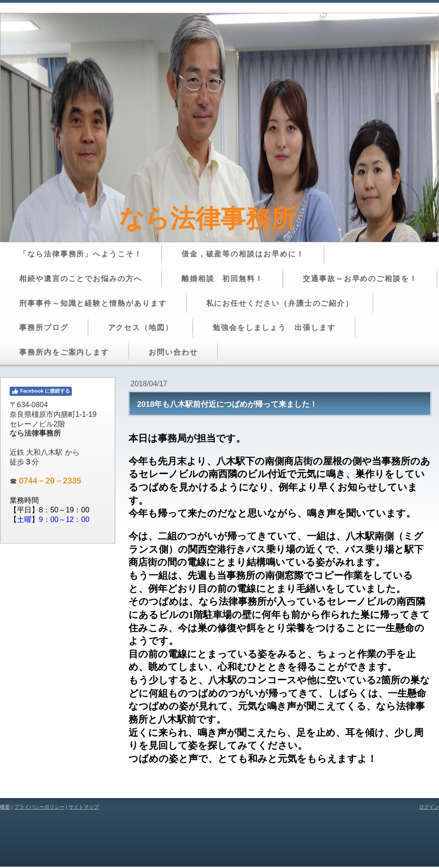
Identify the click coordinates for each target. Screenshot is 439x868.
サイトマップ (84, 807)
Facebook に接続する (41, 391)
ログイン (429, 807)
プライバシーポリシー (39, 807)
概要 (5, 807)
